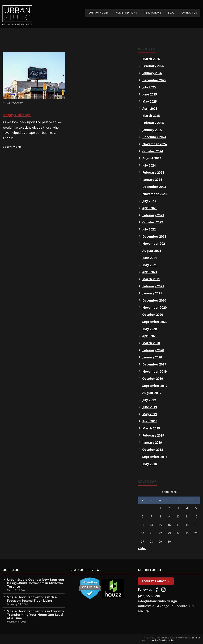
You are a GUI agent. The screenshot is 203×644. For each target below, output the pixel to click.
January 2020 (152, 357)
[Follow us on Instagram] (163, 590)
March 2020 (151, 343)
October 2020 (153, 315)
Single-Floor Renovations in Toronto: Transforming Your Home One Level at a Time (36, 615)
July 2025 (149, 87)
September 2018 (155, 457)
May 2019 (149, 414)
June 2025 (150, 94)
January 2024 (152, 180)
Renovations (152, 13)
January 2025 (152, 130)
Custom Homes (99, 13)
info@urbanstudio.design (157, 601)
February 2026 (153, 66)
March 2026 (151, 59)
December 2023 (154, 187)
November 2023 (154, 194)
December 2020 (154, 300)
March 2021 (151, 279)
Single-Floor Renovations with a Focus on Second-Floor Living (32, 599)
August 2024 (152, 158)
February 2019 (153, 435)
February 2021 (153, 286)
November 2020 (154, 307)
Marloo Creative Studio (163, 640)
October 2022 (153, 222)
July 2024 (149, 165)
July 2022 (149, 229)
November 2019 (154, 371)
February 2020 (153, 350)
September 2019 (155, 386)
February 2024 (153, 172)
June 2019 (150, 407)
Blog (171, 13)
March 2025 (151, 116)
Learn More (12, 147)
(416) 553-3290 (149, 596)
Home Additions (126, 13)
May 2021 (149, 265)
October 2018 (153, 450)
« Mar (142, 548)
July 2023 (149, 201)
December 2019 (154, 364)
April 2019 (150, 421)
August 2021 (152, 251)
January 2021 (152, 293)
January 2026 (152, 73)
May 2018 (149, 464)
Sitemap (196, 638)
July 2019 (149, 400)
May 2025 (149, 101)
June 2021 (150, 258)
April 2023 (150, 208)
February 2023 (153, 215)
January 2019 (152, 442)
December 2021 (154, 236)
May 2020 (149, 329)
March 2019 (151, 428)
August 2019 (152, 393)
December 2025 (154, 80)
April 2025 (150, 108)
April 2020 (150, 336)
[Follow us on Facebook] (157, 590)
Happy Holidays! (17, 115)
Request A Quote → (156, 581)
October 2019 (153, 378)
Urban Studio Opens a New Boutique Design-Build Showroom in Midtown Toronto (35, 583)
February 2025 (153, 123)
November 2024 (154, 144)
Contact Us (189, 13)
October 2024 (153, 151)
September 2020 (155, 322)
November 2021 (154, 243)
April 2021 (150, 272)
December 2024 (154, 137)
